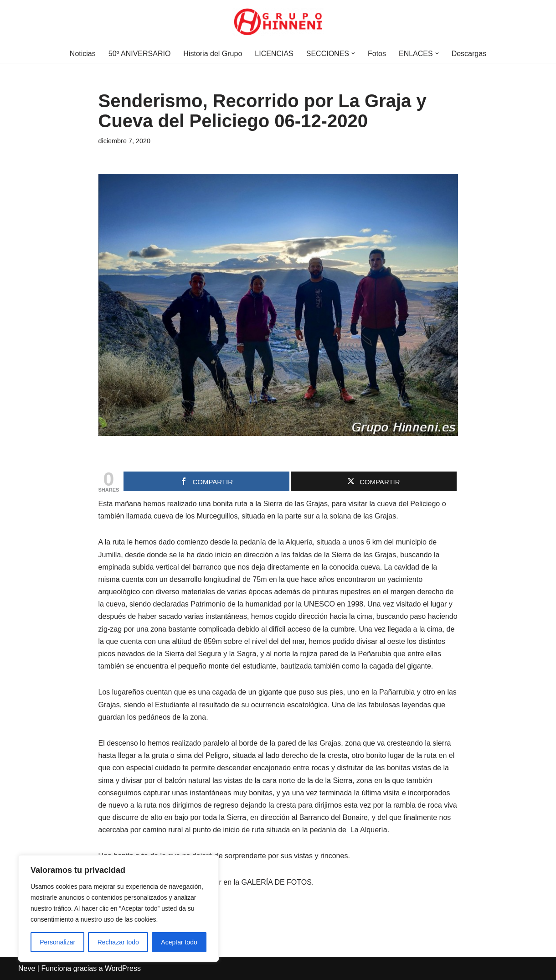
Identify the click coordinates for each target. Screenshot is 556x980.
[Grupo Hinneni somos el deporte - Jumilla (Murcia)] (278, 22)
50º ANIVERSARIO (140, 54)
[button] (353, 53)
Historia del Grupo (213, 54)
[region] (118, 908)
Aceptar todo (179, 942)
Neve (27, 968)
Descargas (469, 54)
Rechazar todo (118, 942)
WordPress (123, 968)
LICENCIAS (274, 54)
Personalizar (57, 942)
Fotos (377, 54)
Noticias (83, 54)
